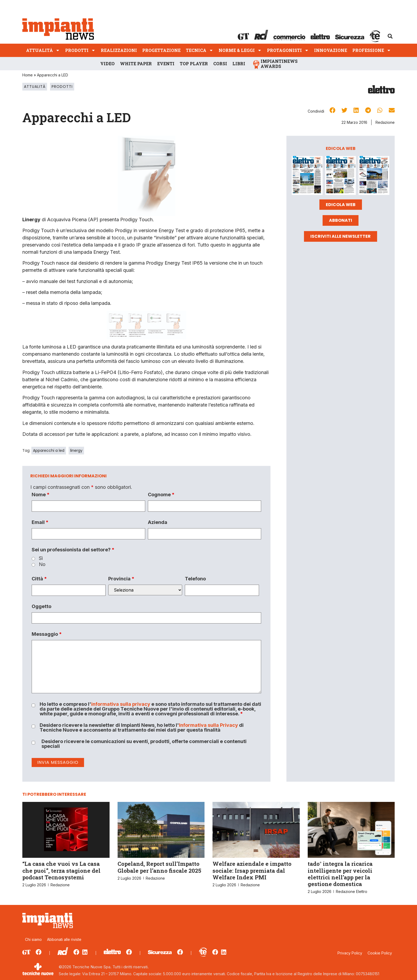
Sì (41, 558)
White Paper (136, 63)
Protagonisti (288, 50)
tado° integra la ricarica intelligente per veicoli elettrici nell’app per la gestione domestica (340, 874)
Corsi (220, 63)
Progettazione (161, 50)
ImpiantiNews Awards (279, 64)
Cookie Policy (380, 953)
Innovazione (331, 50)
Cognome (161, 495)
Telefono (195, 579)
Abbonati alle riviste (64, 939)
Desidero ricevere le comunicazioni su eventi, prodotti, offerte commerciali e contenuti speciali (144, 744)
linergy (76, 450)
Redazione (385, 122)
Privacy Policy (350, 953)
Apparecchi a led (49, 450)
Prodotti (80, 50)
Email (40, 522)
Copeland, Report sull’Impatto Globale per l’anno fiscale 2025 (159, 867)
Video (107, 63)
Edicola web (341, 205)
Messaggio (47, 634)
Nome (41, 495)
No (42, 564)
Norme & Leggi (240, 50)
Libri (239, 63)
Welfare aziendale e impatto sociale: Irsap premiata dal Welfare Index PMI (252, 870)
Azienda (158, 522)
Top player (194, 63)
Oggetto (41, 606)
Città (39, 579)
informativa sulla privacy (121, 704)
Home (28, 75)
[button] (390, 36)
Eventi (166, 63)
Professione (372, 50)
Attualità (43, 50)
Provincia (121, 579)
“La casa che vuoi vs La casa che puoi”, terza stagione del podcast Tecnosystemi (61, 870)
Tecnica (200, 50)
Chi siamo (33, 939)
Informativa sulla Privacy (208, 725)
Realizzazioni (119, 50)
